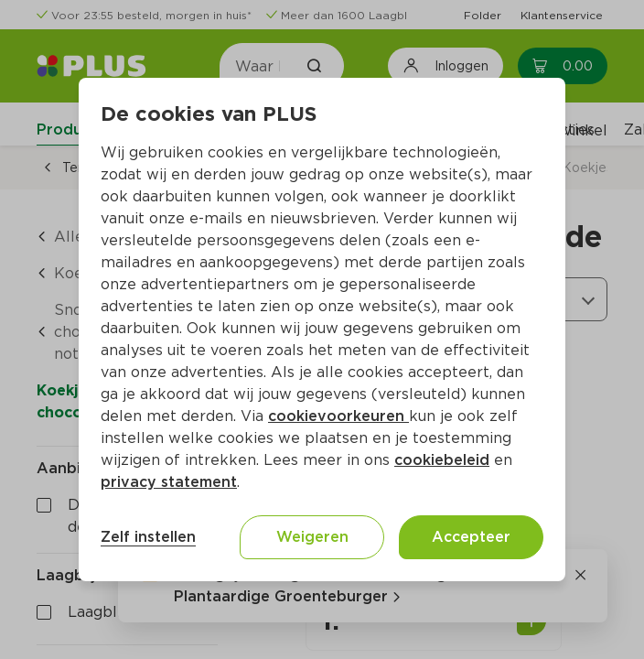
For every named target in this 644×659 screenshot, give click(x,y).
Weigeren (312, 537)
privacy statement (169, 482)
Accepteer (471, 537)
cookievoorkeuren (338, 416)
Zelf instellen (148, 537)
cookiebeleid (442, 460)
